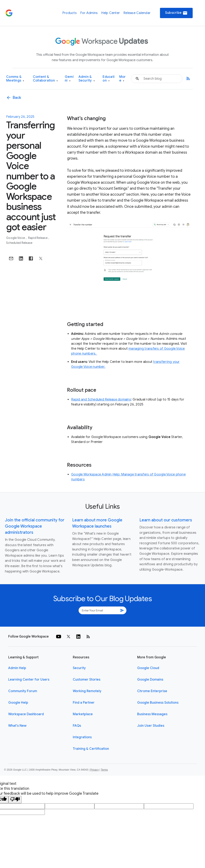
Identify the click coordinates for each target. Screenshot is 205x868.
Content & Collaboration (45, 79)
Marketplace (83, 714)
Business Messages (152, 714)
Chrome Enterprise (152, 691)
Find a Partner (84, 703)
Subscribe (176, 13)
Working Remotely (87, 691)
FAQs (77, 726)
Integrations (82, 737)
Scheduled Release (19, 243)
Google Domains (150, 680)
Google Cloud (148, 668)
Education (109, 79)
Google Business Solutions (158, 703)
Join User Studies (151, 726)
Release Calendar (137, 13)
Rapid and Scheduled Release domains (101, 400)
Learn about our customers (166, 520)
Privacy (94, 770)
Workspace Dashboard (26, 714)
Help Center (111, 13)
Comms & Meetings (15, 79)
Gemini (69, 79)
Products (69, 13)
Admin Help (17, 668)
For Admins (89, 13)
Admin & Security (87, 79)
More (123, 79)
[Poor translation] (15, 800)
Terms (104, 770)
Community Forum (23, 691)
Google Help (18, 703)
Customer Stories (87, 680)
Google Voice (16, 238)
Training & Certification (91, 749)
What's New (17, 726)
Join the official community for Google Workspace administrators (35, 526)
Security (79, 668)
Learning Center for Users (29, 680)
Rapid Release (38, 238)
